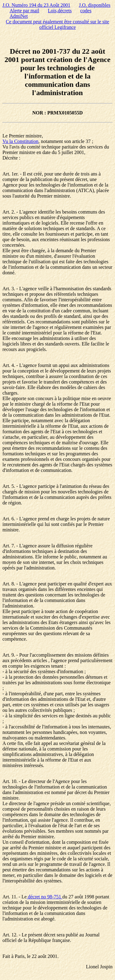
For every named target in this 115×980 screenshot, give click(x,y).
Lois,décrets (60, 11)
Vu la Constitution (20, 141)
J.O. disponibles (95, 5)
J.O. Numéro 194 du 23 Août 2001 (36, 5)
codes (86, 11)
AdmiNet (19, 16)
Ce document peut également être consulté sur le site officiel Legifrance (57, 24)
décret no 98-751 (44, 897)
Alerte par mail (24, 11)
